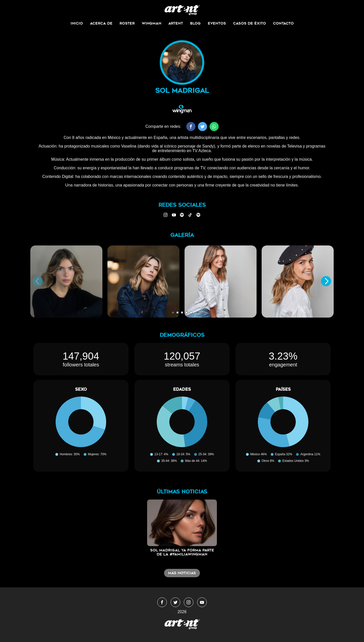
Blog (195, 23)
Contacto (283, 23)
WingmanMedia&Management (182, 10)
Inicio (77, 23)
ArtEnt (176, 23)
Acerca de (101, 23)
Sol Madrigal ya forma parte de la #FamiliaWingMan (182, 552)
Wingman (152, 23)
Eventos (217, 23)
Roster (127, 23)
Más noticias (182, 573)
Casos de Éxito (249, 23)
